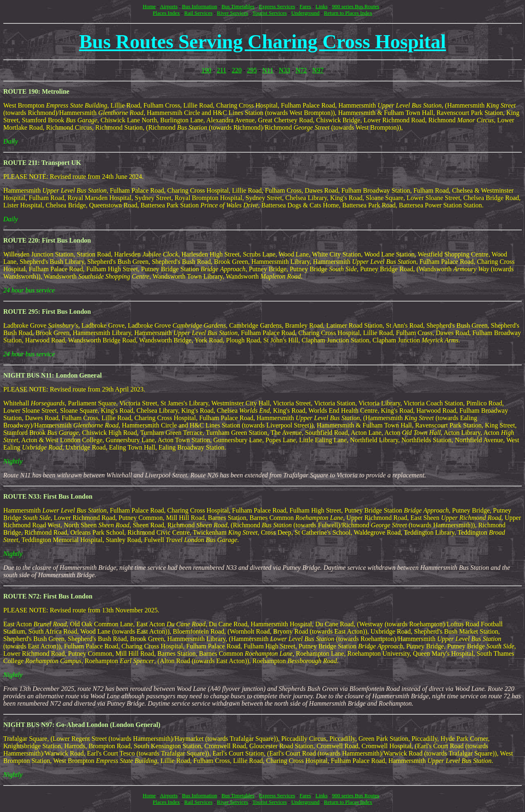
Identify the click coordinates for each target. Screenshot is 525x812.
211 (222, 70)
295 (252, 70)
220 (237, 70)
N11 (268, 70)
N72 (301, 70)
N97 (318, 70)
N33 (284, 70)
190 (206, 70)
